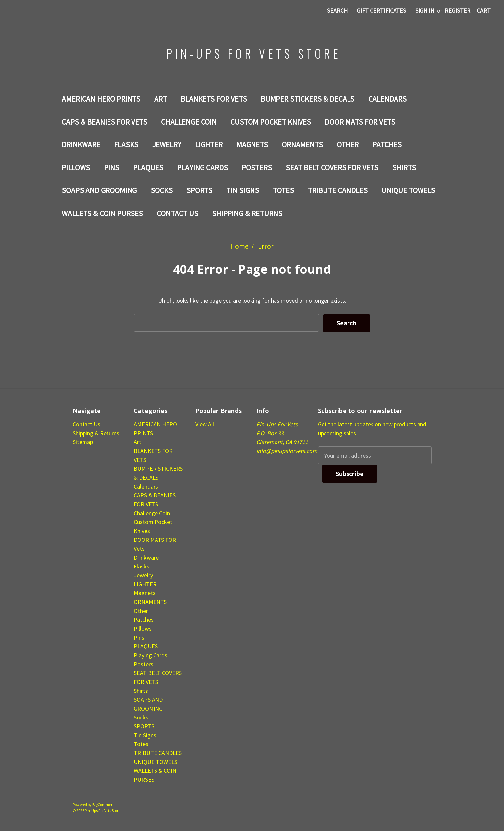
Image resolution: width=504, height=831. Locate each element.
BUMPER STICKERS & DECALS (308, 99)
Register (458, 10)
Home (240, 246)
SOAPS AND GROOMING (99, 190)
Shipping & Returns (247, 213)
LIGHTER (209, 145)
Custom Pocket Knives (271, 122)
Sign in (425, 10)
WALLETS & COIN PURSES (102, 213)
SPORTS (199, 190)
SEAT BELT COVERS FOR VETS (332, 168)
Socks (162, 190)
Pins (112, 168)
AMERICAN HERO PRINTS (101, 99)
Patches (387, 145)
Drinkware (81, 145)
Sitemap (83, 442)
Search (337, 10)
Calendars (387, 99)
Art (161, 99)
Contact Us (178, 213)
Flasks (126, 145)
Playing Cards (203, 168)
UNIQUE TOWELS (408, 190)
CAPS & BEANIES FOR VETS (105, 122)
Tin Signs (243, 190)
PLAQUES (148, 168)
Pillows (76, 168)
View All (205, 424)
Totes (283, 190)
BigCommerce (104, 804)
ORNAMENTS (302, 145)
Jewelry (167, 145)
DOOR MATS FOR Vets (360, 122)
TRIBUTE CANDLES (338, 190)
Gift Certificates (381, 10)
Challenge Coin (189, 122)
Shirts (404, 168)
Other (348, 145)
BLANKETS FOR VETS (214, 99)
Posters (257, 168)
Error (266, 246)
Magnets (252, 145)
